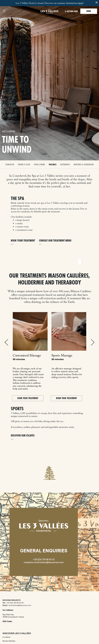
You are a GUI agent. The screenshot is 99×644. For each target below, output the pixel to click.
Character (10, 165)
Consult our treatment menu (55, 241)
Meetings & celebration (84, 165)
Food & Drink (39, 165)
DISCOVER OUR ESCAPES (23, 436)
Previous (6, 342)
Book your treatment (23, 241)
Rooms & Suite (24, 165)
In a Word (6, 637)
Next (93, 342)
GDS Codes (7, 621)
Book (89, 11)
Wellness (53, 165)
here (81, 3)
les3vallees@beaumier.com (20, 605)
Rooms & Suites (9, 641)
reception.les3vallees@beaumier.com (44, 562)
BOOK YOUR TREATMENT (28, 398)
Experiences (65, 165)
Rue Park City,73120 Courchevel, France (13, 616)
